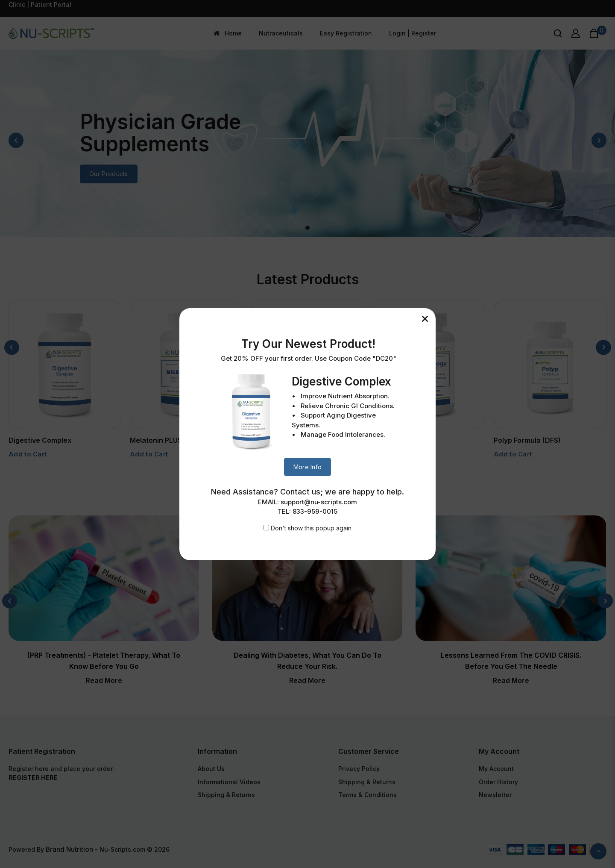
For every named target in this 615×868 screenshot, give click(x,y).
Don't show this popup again (311, 528)
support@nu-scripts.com (319, 502)
